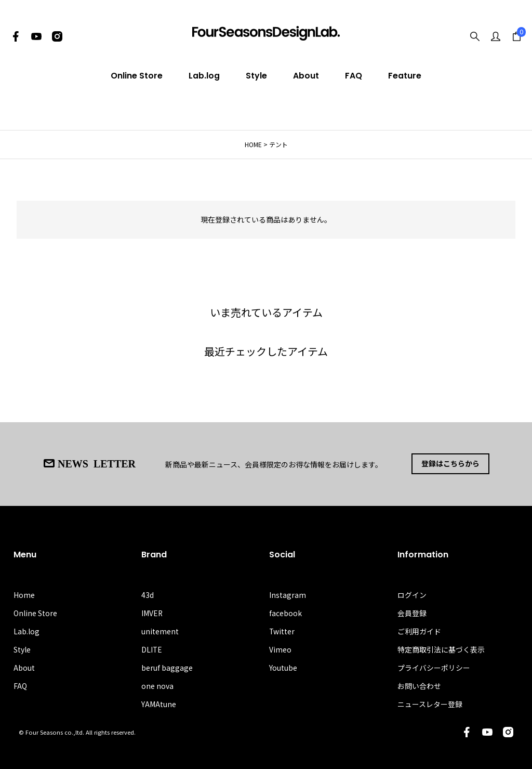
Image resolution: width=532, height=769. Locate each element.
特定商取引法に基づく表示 (441, 649)
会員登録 (412, 612)
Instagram (288, 594)
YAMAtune (159, 704)
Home (24, 594)
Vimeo (280, 649)
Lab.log (204, 76)
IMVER (152, 612)
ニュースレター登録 (430, 704)
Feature (405, 76)
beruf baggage (167, 667)
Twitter (282, 631)
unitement (160, 631)
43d (148, 594)
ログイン (412, 594)
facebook (285, 612)
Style (256, 76)
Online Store (137, 76)
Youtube (283, 667)
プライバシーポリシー (434, 667)
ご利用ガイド (419, 631)
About (306, 76)
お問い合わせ (419, 686)
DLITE (152, 649)
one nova (157, 686)
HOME (253, 144)
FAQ (354, 76)
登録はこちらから (450, 464)
